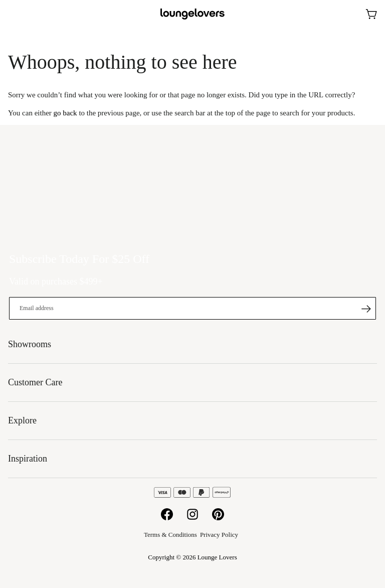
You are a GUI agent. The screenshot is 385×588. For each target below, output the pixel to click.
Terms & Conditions (170, 535)
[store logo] (192, 14)
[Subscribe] (366, 309)
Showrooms (347, 14)
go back (65, 113)
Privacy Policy (219, 535)
